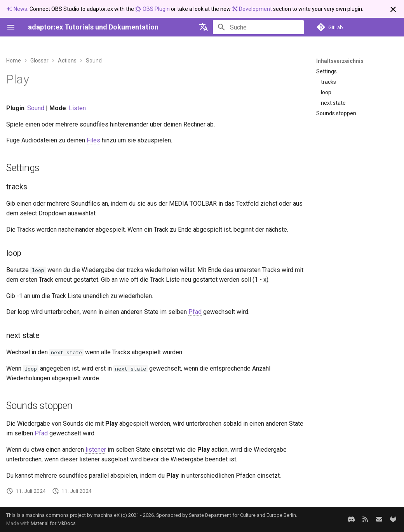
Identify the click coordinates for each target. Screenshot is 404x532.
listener (96, 450)
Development (253, 9)
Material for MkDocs (53, 523)
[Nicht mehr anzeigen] (393, 9)
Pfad (195, 312)
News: (18, 9)
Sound (36, 108)
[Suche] (258, 27)
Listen (77, 108)
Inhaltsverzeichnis (340, 61)
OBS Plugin (153, 9)
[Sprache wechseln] (204, 27)
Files (93, 140)
